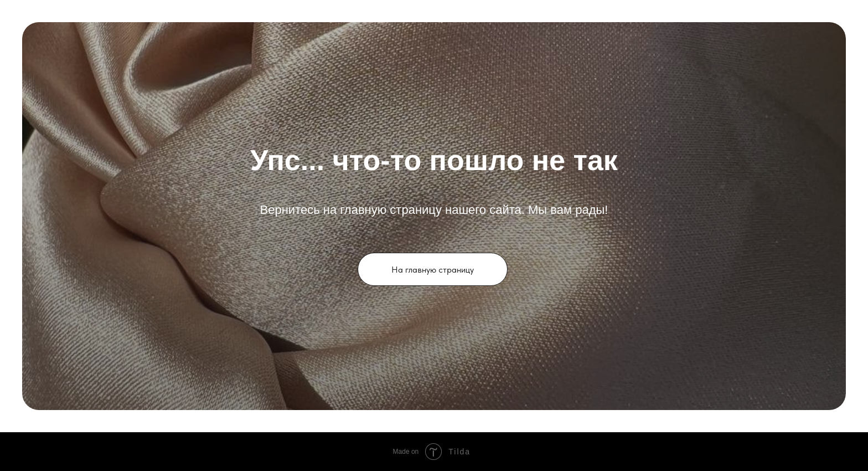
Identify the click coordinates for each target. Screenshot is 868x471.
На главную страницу (433, 270)
